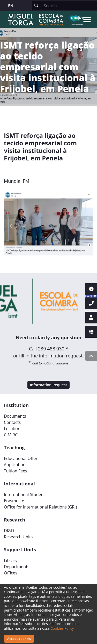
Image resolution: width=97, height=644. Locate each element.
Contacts (12, 422)
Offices (11, 573)
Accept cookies (19, 639)
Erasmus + (14, 501)
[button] (11, 226)
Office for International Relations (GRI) (40, 507)
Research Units (18, 537)
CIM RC (11, 435)
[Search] (69, 6)
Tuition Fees (16, 471)
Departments (17, 567)
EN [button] (11, 5)
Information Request (49, 385)
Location (12, 429)
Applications (16, 465)
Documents (15, 416)
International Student (24, 494)
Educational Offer (21, 458)
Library (11, 560)
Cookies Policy (62, 628)
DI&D (9, 531)
